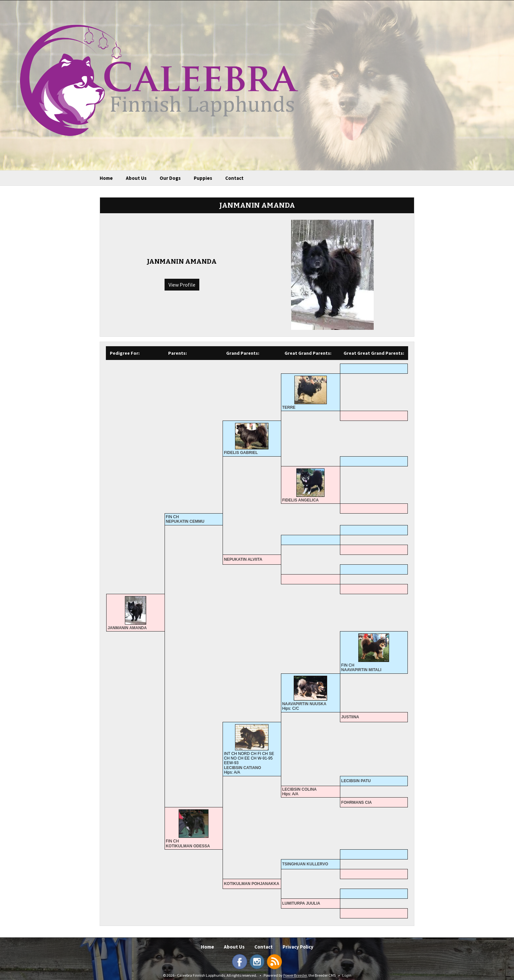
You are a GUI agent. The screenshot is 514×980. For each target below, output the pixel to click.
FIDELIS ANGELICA (301, 500)
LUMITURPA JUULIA (301, 903)
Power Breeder (295, 975)
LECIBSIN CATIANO (242, 768)
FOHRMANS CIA (356, 802)
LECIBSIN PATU (356, 781)
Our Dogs (170, 178)
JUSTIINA (350, 717)
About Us (136, 178)
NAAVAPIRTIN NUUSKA (304, 704)
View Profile (182, 285)
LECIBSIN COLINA (299, 789)
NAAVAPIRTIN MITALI (361, 670)
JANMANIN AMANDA (127, 628)
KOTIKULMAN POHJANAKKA (252, 884)
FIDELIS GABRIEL (241, 453)
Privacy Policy (298, 947)
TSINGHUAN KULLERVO (305, 864)
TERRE (289, 407)
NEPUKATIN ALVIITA (243, 559)
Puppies (203, 178)
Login (347, 975)
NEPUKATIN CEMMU (185, 521)
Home (106, 178)
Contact (234, 178)
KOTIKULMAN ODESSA (188, 846)
